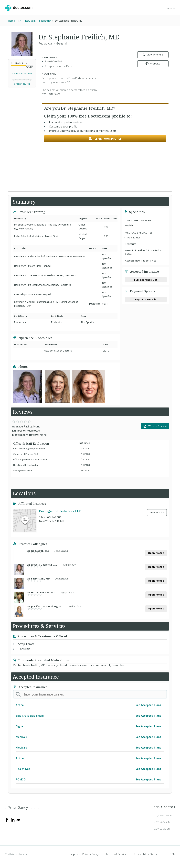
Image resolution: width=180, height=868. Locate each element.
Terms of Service (116, 854)
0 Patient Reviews (22, 84)
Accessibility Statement (148, 854)
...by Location (162, 829)
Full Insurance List (146, 280)
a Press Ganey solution (23, 808)
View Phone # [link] (153, 55)
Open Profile (156, 553)
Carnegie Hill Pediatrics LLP (60, 511)
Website (153, 63)
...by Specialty (162, 822)
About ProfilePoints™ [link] (22, 74)
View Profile (157, 512)
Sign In (171, 8)
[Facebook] (7, 819)
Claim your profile (105, 139)
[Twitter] (18, 819)
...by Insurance (163, 815)
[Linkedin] (13, 819)
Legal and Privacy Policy (84, 854)
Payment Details (146, 299)
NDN (172, 854)
